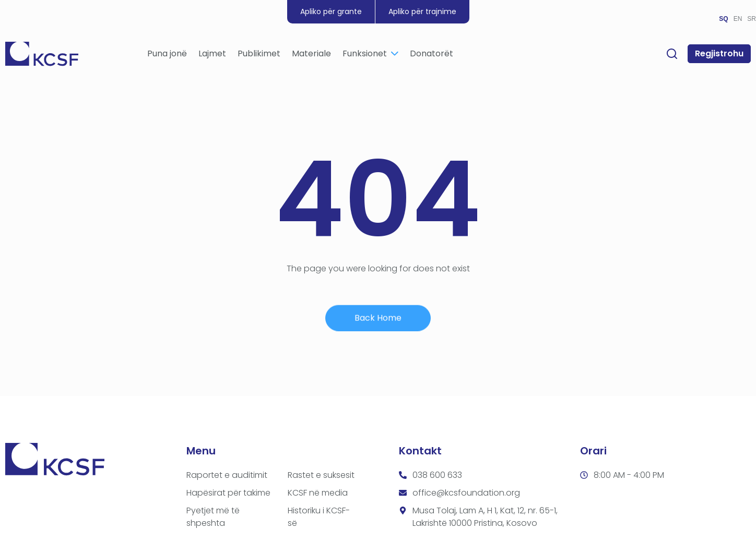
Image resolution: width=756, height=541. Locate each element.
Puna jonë (167, 55)
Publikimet (259, 55)
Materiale (311, 55)
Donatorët (432, 55)
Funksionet (370, 55)
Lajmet (212, 55)
